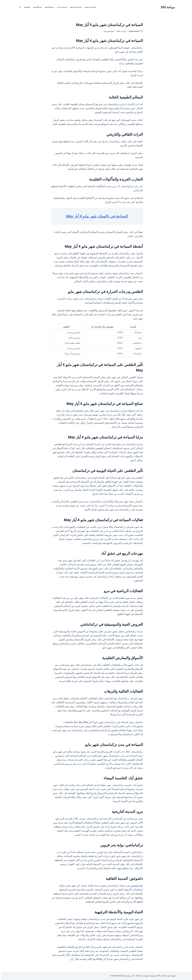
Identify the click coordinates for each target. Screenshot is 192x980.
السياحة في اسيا (61, 7)
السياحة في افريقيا (75, 7)
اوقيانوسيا (26, 7)
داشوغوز (133, 886)
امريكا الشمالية (48, 7)
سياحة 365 (167, 7)
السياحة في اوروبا (89, 7)
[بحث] (19, 7)
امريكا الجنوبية (36, 7)
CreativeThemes (116, 976)
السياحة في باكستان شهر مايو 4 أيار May (96, 216)
